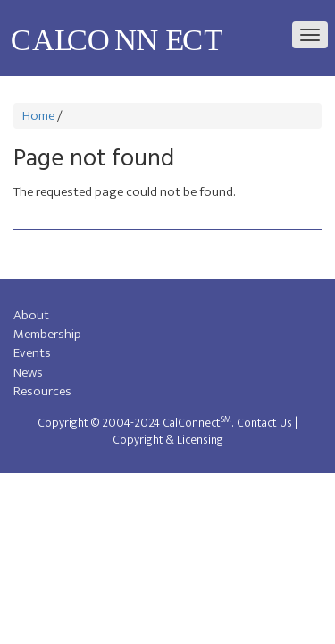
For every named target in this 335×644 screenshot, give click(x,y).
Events (32, 353)
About (31, 315)
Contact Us (264, 423)
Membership (47, 334)
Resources (42, 391)
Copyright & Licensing (168, 440)
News (28, 373)
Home (38, 116)
